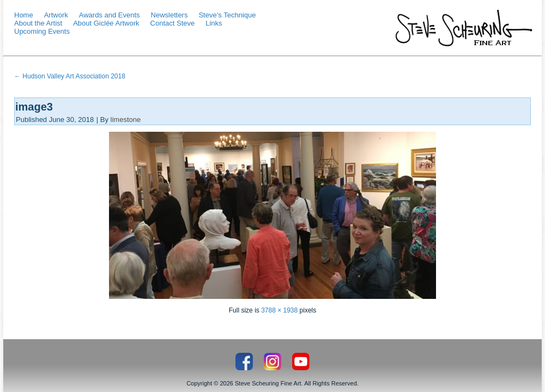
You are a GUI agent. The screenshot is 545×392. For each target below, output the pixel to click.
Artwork (56, 15)
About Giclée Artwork (106, 23)
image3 (34, 107)
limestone (126, 120)
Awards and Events (110, 15)
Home (24, 15)
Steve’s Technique (227, 15)
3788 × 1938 (279, 310)
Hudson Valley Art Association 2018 (70, 76)
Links (214, 23)
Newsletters (169, 15)
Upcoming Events (42, 31)
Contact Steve (173, 23)
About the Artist (38, 23)
